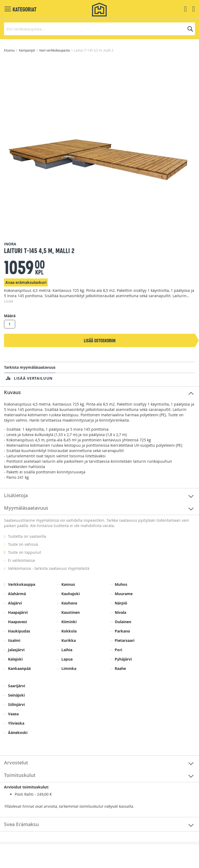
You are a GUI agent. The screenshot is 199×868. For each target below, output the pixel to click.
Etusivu (10, 50)
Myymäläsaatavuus (26, 508)
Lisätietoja (16, 495)
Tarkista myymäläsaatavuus (30, 367)
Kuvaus (12, 392)
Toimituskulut (20, 775)
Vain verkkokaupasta (55, 50)
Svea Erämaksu (21, 824)
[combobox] (99, 29)
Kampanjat (27, 50)
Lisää (9, 301)
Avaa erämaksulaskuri (26, 282)
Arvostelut (16, 763)
